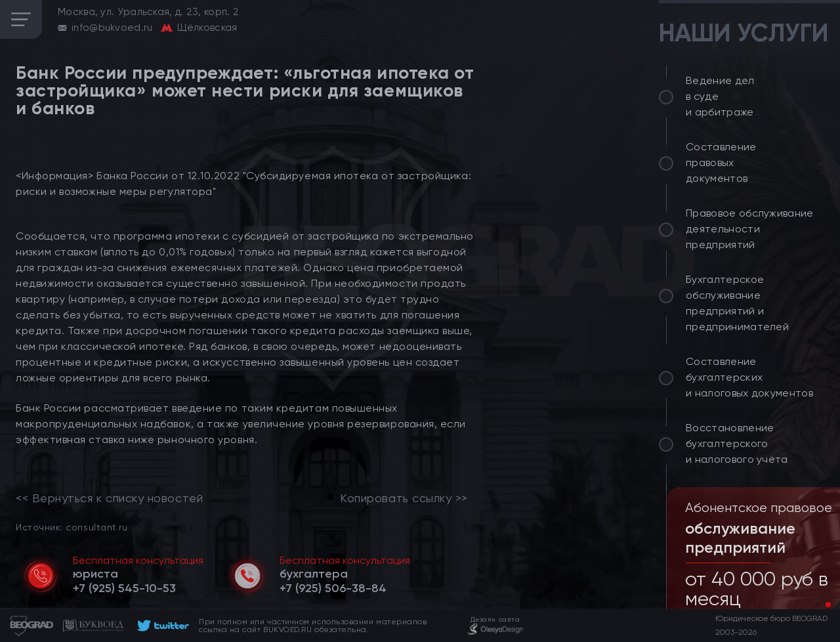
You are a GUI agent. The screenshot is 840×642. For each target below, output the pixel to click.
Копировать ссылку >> (404, 498)
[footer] (161, 626)
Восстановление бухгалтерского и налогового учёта (737, 443)
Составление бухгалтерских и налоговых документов (749, 377)
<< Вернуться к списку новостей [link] (109, 498)
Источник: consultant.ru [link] (72, 527)
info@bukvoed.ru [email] (112, 28)
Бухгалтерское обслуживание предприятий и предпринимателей (737, 303)
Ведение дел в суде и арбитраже (720, 96)
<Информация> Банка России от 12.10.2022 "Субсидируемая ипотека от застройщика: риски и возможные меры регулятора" (243, 183)
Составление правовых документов (721, 162)
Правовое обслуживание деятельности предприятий (750, 229)
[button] (818, 605)
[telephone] (124, 588)
